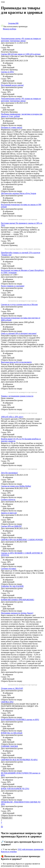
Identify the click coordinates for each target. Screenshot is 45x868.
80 (2, 827)
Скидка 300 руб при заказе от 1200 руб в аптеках (21, 54)
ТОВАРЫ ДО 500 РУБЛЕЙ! (12, 586)
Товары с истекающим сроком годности (17, 396)
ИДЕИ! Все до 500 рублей (12, 733)
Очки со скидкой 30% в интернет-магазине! (19, 333)
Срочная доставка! (9, 569)
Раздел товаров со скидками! (13, 286)
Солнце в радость (8, 499)
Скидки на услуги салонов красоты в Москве (19, 304)
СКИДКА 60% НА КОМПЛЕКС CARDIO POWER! (22, 540)
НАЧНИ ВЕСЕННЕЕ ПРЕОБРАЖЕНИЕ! (18, 600)
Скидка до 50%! (7, 72)
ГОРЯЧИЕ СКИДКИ (9, 746)
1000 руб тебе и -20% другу (12, 417)
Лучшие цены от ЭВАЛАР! (12, 688)
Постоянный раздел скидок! (12, 85)
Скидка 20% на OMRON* (11, 526)
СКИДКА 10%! (7, 702)
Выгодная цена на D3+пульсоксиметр (16, 362)
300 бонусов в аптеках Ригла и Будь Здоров (18, 193)
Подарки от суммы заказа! (12, 127)
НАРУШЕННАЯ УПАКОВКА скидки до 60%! (20, 720)
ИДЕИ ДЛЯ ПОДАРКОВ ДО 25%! (15, 789)
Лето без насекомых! (9, 473)
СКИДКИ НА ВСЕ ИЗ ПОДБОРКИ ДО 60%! (19, 760)
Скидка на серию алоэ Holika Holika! (16, 486)
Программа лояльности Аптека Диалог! (17, 613)
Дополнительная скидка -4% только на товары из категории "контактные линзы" (21, 40)
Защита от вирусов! (9, 513)
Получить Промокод (9, 245)
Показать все (7, 818)
